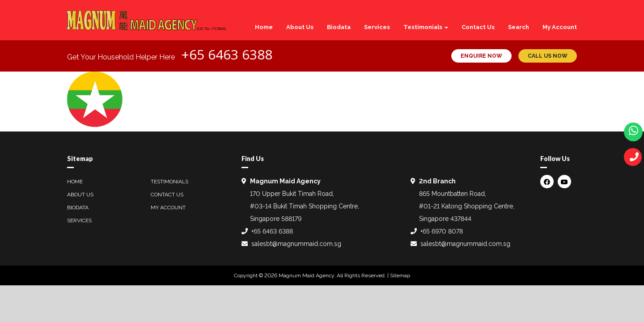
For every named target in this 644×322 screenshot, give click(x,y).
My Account (560, 27)
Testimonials (426, 27)
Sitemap (400, 275)
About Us (300, 27)
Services (377, 27)
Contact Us (478, 27)
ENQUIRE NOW (481, 56)
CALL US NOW (548, 56)
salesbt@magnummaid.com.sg (296, 244)
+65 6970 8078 (442, 231)
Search (519, 27)
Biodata (339, 27)
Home (264, 27)
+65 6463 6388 (227, 54)
